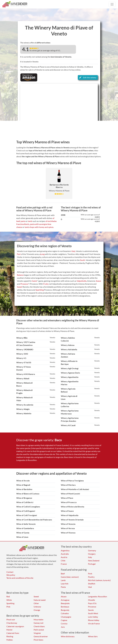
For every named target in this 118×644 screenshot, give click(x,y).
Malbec (10, 640)
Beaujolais (65, 603)
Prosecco (24, 284)
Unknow (37, 607)
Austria (64, 557)
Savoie (91, 610)
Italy (73, 251)
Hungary (92, 554)
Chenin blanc (39, 626)
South (83, 260)
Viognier (37, 633)
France (64, 564)
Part (19, 254)
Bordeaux (65, 607)
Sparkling (40, 290)
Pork (90, 574)
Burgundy (65, 610)
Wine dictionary (68, 636)
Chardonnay (12, 623)
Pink (8, 607)
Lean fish (65, 584)
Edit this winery (88, 77)
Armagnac (65, 600)
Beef (63, 574)
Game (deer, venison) (70, 577)
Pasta (63, 587)
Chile (63, 561)
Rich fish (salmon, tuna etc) (99, 580)
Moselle (91, 600)
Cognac (64, 620)
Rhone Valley (94, 620)
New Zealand (94, 561)
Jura (63, 627)
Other (36, 603)
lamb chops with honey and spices (39, 227)
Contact (10, 572)
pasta (23, 221)
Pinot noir (11, 620)
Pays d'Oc (92, 603)
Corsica (64, 623)
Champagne (66, 617)
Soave (98, 281)
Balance (20, 275)
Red (8, 596)
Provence (92, 607)
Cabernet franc (13, 633)
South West (93, 613)
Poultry (91, 577)
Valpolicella (82, 281)
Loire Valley (93, 617)
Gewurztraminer (41, 636)
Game (34, 281)
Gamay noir (39, 623)
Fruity (46, 284)
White (9, 600)
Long (42, 254)
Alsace (64, 596)
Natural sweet (40, 600)
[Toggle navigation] (112, 4)
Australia (65, 554)
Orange (37, 610)
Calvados (65, 613)
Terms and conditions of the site (20, 578)
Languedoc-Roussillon (98, 596)
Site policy (11, 575)
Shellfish (92, 584)
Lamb (63, 580)
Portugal (92, 564)
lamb (30, 221)
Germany (92, 550)
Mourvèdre (38, 620)
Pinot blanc (38, 640)
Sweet (20, 287)
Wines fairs (93, 636)
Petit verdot (39, 630)
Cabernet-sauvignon (15, 626)
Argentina (65, 550)
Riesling (10, 636)
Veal (90, 587)
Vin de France (94, 623)
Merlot (9, 630)
